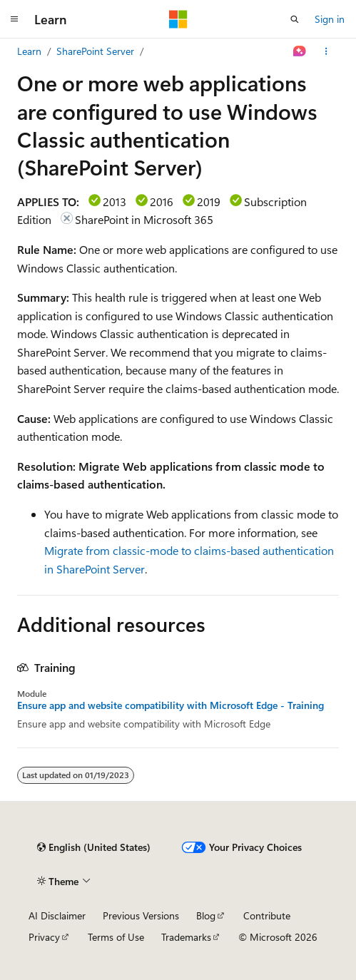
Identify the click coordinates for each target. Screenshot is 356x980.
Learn (29, 51)
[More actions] (326, 51)
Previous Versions (141, 915)
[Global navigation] (14, 19)
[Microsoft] (178, 19)
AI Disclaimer (57, 915)
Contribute (267, 915)
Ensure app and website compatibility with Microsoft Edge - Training (171, 705)
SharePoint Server (95, 51)
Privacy (44, 937)
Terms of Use (116, 937)
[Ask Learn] (300, 51)
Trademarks (186, 937)
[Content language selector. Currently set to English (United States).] (94, 847)
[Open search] (295, 19)
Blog (206, 915)
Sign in (330, 19)
